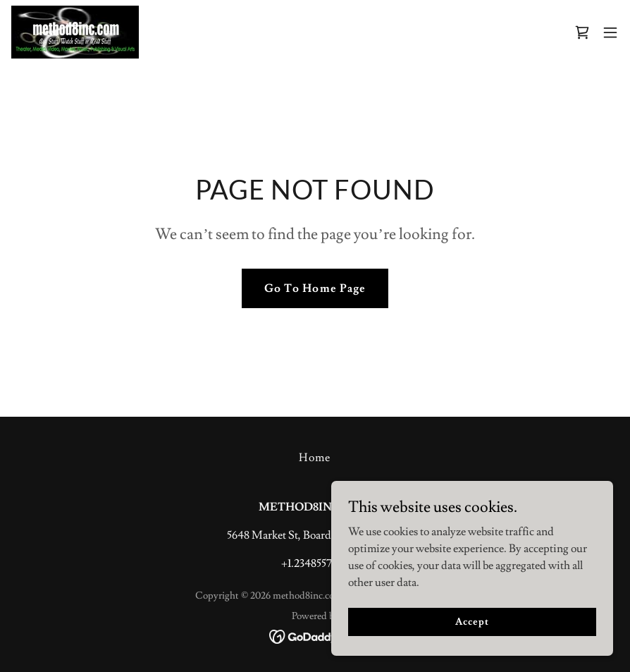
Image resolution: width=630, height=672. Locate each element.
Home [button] (315, 458)
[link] (75, 32)
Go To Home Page (315, 288)
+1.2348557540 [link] (315, 563)
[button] (610, 32)
